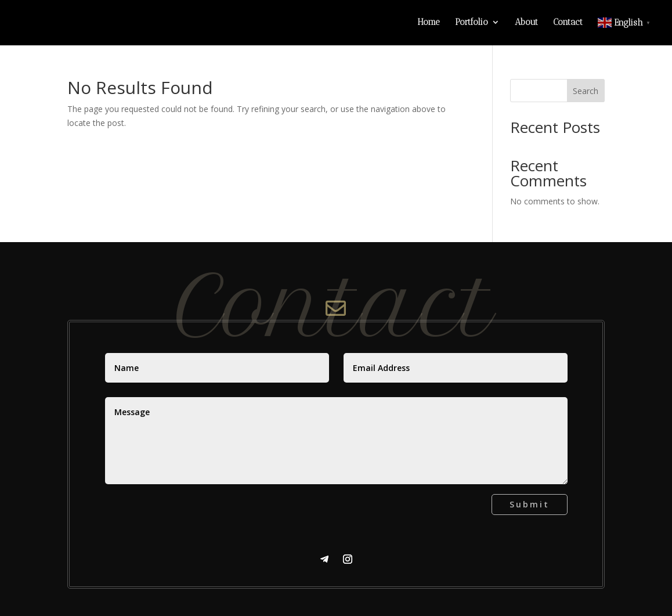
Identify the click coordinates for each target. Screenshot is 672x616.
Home (429, 23)
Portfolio (472, 23)
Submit (530, 504)
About (526, 23)
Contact (568, 23)
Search (586, 91)
